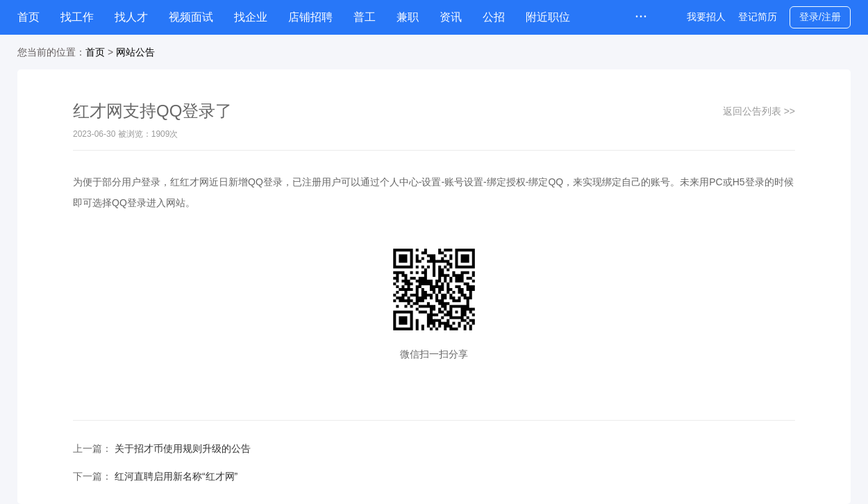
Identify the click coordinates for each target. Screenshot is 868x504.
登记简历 (758, 17)
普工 (365, 17)
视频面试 (191, 17)
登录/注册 (820, 17)
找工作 (77, 17)
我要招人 (706, 17)
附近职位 (548, 17)
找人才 (131, 17)
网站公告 (135, 52)
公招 (494, 17)
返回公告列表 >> (759, 111)
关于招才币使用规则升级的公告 (183, 448)
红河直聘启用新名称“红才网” (176, 476)
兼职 (408, 17)
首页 (28, 17)
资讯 (451, 17)
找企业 (251, 17)
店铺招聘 (310, 17)
